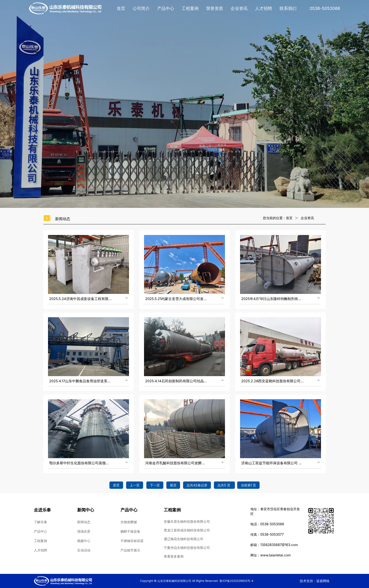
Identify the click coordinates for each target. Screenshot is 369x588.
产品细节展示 (130, 550)
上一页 (135, 485)
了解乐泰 (40, 522)
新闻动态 (84, 522)
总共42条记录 (197, 485)
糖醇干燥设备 (130, 531)
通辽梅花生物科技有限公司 (184, 539)
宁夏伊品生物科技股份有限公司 (187, 548)
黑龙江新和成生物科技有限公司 (187, 530)
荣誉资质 (215, 8)
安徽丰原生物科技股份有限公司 (187, 521)
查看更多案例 (174, 556)
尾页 (173, 485)
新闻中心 (86, 510)
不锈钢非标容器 (132, 541)
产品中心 (166, 8)
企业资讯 (239, 8)
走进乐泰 (42, 510)
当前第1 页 (249, 485)
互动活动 (84, 550)
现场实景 (84, 531)
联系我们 (288, 8)
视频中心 (84, 541)
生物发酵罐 (129, 522)
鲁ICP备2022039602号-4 (236, 581)
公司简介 (141, 8)
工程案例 (190, 8)
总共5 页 (224, 485)
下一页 (155, 485)
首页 (121, 8)
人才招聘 (264, 8)
